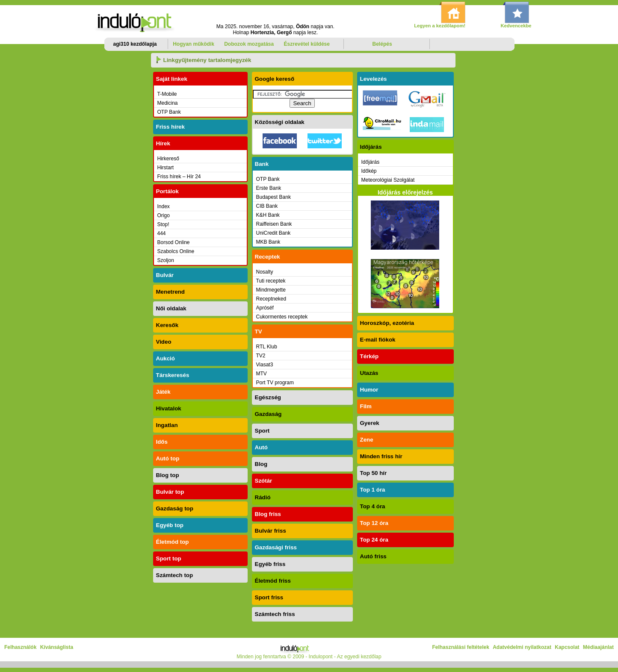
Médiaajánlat (598, 647)
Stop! (163, 224)
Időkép (369, 171)
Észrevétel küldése (307, 44)
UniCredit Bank (274, 233)
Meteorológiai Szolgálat (388, 180)
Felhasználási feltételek (460, 647)
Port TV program (275, 383)
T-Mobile (167, 94)
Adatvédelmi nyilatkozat (522, 647)
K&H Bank (268, 215)
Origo (164, 215)
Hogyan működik (194, 44)
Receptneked (271, 299)
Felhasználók (20, 647)
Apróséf (265, 308)
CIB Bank (267, 206)
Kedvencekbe (516, 26)
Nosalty (265, 272)
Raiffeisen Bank (274, 224)
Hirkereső (168, 159)
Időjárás (371, 162)
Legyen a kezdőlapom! (440, 26)
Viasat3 (265, 365)
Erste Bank (269, 188)
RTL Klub (267, 347)
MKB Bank (268, 242)
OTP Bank (169, 112)
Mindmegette (271, 290)
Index (164, 206)
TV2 (261, 356)
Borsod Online (174, 242)
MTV (262, 374)
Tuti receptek (271, 281)
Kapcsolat (567, 647)
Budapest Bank (274, 197)
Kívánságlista (57, 647)
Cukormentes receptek (282, 317)
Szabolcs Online (176, 251)
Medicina (168, 103)
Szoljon (166, 260)
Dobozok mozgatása (249, 44)
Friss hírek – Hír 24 (179, 177)
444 (162, 233)
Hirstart (166, 168)
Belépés (382, 44)
